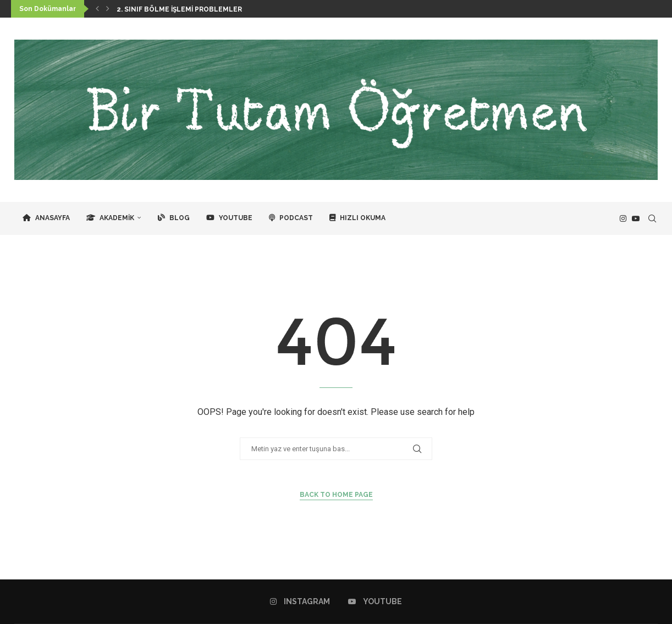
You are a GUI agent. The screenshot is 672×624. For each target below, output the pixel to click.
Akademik (110, 218)
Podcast (291, 218)
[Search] (652, 218)
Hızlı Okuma (357, 218)
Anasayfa (46, 218)
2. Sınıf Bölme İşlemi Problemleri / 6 (186, 9)
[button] (97, 9)
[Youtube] (636, 218)
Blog (174, 218)
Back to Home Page (336, 495)
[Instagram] (623, 218)
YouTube (229, 218)
